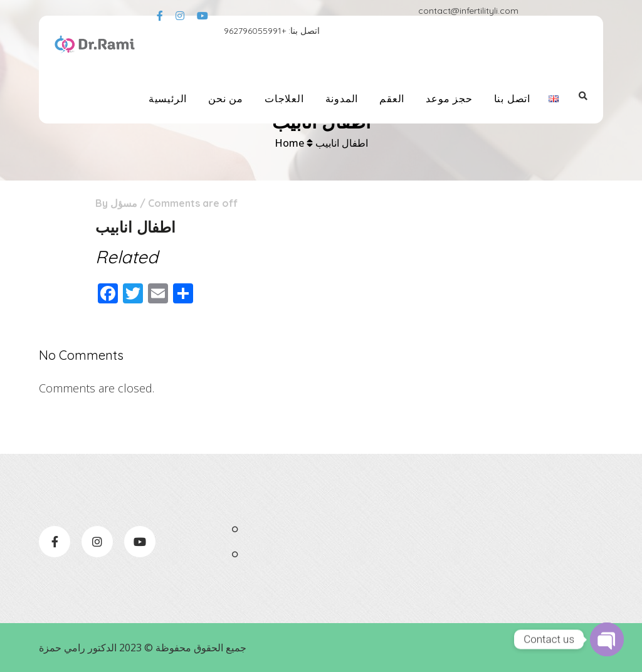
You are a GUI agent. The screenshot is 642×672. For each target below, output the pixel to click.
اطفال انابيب (342, 143)
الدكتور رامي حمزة (78, 648)
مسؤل (124, 203)
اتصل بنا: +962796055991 (272, 31)
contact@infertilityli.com (468, 11)
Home (289, 143)
